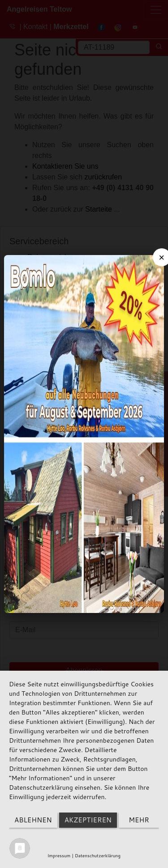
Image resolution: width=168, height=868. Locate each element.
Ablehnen (33, 820)
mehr (139, 820)
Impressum (59, 855)
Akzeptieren (88, 820)
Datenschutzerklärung (98, 855)
